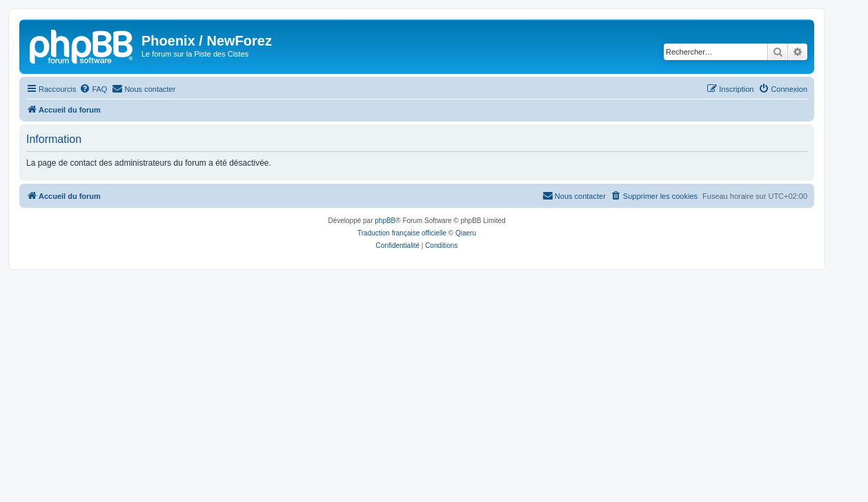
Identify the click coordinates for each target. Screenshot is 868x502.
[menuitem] (93, 89)
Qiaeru (466, 233)
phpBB (385, 221)
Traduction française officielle (402, 233)
